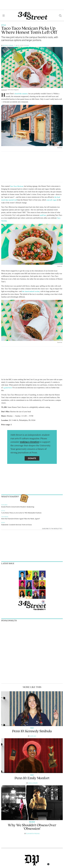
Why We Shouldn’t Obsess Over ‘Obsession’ (32, 826)
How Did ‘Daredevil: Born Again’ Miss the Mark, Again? (21, 518)
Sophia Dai (4, 90)
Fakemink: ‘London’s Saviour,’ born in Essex (17, 524)
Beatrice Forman (8, 45)
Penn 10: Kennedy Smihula (32, 730)
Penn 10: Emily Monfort (32, 777)
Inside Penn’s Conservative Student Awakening (18, 506)
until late (43, 215)
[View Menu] (4, 16)
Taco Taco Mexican (17, 186)
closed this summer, (22, 94)
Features (4, 504)
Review (32, 821)
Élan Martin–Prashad (33, 833)
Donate (32, 457)
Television (5, 516)
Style (4, 25)
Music (3, 522)
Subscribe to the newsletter (52, 528)
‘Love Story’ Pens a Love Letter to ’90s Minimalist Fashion (21, 512)
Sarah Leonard (33, 782)
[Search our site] (60, 16)
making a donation (29, 441)
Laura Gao (33, 735)
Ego (32, 727)
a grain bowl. (8, 387)
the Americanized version (32, 291)
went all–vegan (53, 200)
